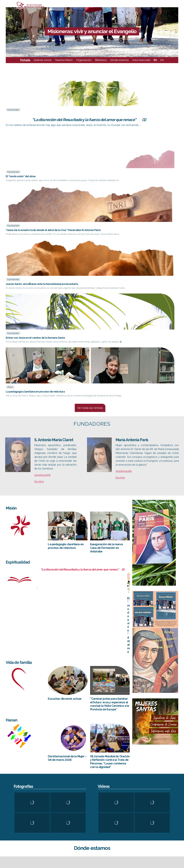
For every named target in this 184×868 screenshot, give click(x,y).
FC (167, 819)
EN (162, 64)
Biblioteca (101, 64)
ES (155, 64)
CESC (169, 807)
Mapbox (181, 787)
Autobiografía (42, 320)
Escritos (39, 327)
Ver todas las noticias (90, 253)
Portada (25, 64)
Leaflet (131, 787)
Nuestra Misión (64, 64)
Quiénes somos (43, 64)
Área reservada (141, 64)
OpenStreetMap (148, 787)
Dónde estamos (120, 64)
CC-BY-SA (166, 787)
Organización (84, 64)
